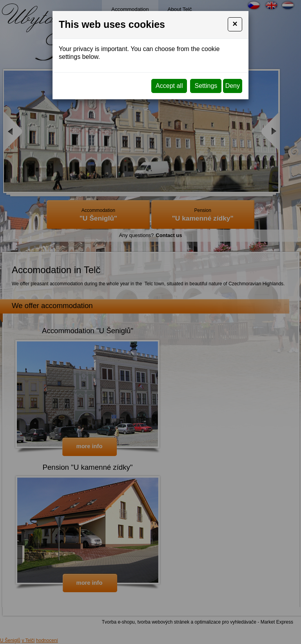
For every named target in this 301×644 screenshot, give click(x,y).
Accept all (169, 86)
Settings (206, 86)
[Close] (235, 24)
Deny (233, 86)
